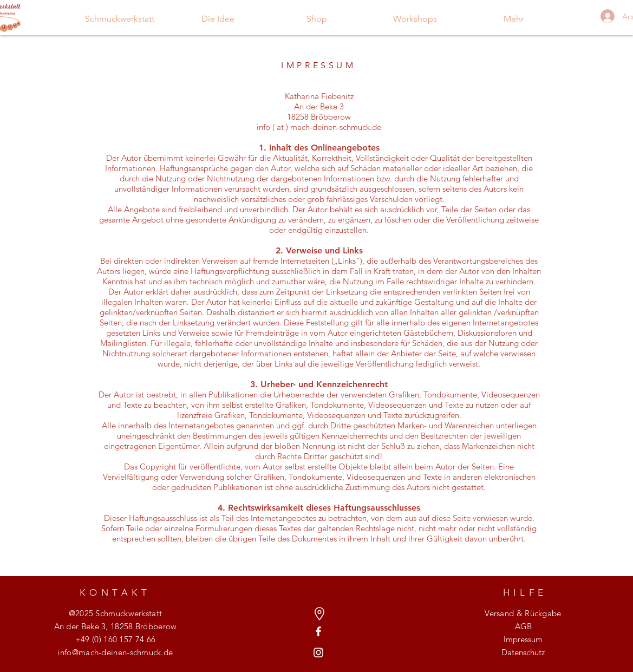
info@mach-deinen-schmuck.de (115, 652)
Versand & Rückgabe (523, 613)
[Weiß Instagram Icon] (318, 653)
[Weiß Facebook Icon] (318, 631)
